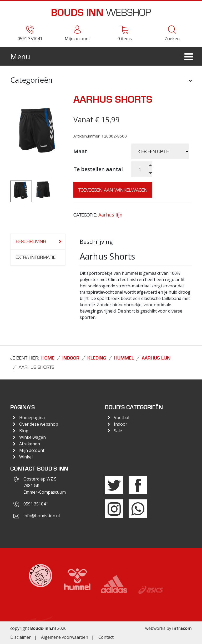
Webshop (101, 13)
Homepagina (32, 418)
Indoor (71, 358)
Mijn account (32, 450)
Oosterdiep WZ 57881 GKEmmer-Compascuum (45, 485)
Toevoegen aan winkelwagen (113, 190)
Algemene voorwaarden (65, 637)
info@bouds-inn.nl (42, 516)
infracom (182, 628)
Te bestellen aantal (98, 169)
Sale (118, 431)
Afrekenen (30, 444)
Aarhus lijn (110, 215)
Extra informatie (36, 257)
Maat (80, 151)
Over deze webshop (39, 424)
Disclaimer (21, 637)
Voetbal (122, 418)
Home (48, 358)
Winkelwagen (32, 437)
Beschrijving (31, 241)
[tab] (38, 242)
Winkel (26, 457)
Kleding (97, 358)
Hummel (124, 358)
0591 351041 (36, 504)
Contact (106, 637)
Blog (24, 431)
